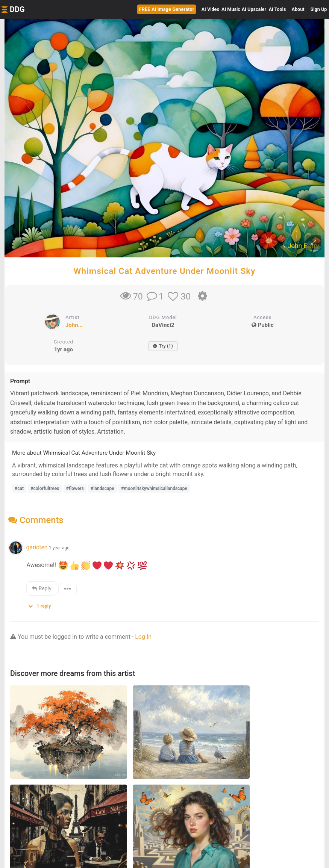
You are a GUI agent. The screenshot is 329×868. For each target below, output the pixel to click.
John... (74, 325)
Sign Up (319, 9)
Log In (143, 637)
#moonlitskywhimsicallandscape (154, 488)
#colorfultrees (45, 488)
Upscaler (254, 9)
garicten (37, 547)
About (298, 9)
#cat (19, 488)
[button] (42, 604)
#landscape (102, 488)
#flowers (75, 488)
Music (231, 9)
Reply (42, 588)
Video (211, 9)
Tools (277, 9)
